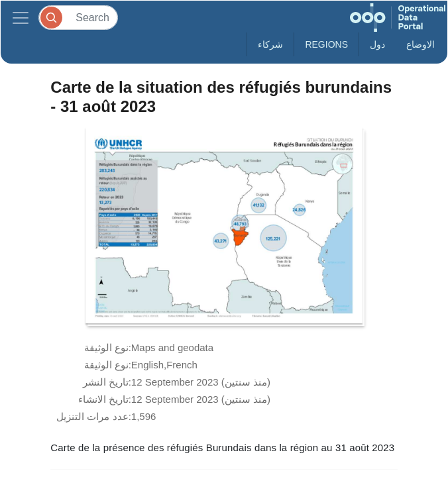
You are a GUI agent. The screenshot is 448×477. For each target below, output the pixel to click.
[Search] (78, 18)
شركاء (270, 44)
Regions (326, 44)
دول (377, 44)
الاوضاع (420, 44)
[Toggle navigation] (21, 18)
